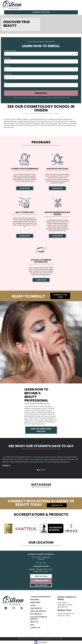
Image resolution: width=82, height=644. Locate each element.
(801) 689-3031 (63, 607)
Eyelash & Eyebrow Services (39, 618)
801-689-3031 (41, 563)
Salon (33, 605)
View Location (41, 576)
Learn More (25, 188)
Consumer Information (40, 597)
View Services (41, 585)
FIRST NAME (8, 58)
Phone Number (8, 74)
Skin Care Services (38, 611)
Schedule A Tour (41, 581)
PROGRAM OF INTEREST (11, 51)
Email (6, 82)
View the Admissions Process (41, 430)
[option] (41, 460)
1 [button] (38, 470)
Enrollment (35, 602)
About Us (34, 622)
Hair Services (36, 608)
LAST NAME (7, 66)
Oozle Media (59, 639)
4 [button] (44, 470)
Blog (32, 625)
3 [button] (42, 470)
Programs (35, 600)
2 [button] (40, 470)
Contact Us (57, 505)
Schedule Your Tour (41, 12)
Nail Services (36, 614)
